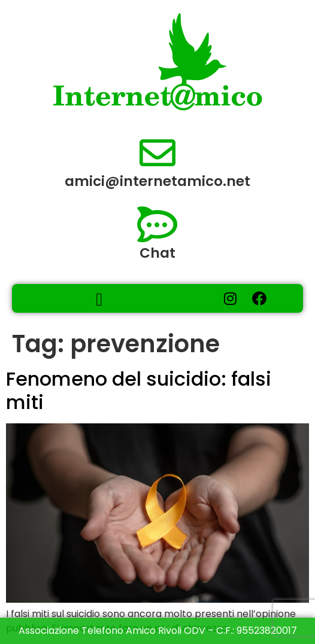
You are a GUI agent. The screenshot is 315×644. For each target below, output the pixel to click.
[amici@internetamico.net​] (157, 153)
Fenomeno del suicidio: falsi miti (139, 390)
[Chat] (157, 225)
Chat (157, 253)
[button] (99, 299)
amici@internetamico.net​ (157, 181)
